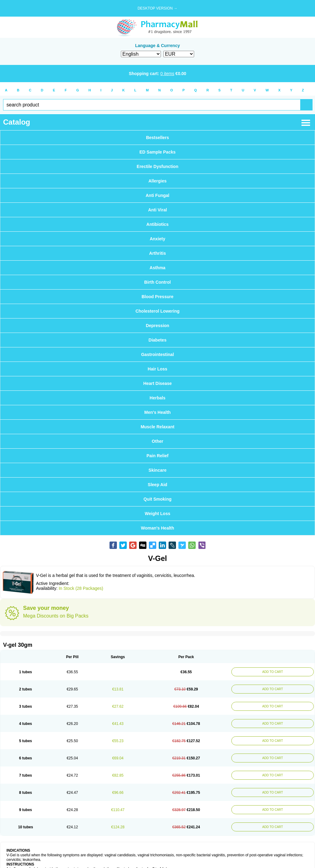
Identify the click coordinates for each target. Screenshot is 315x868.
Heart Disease (158, 383)
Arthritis (157, 253)
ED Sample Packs (157, 152)
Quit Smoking (158, 499)
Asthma (157, 268)
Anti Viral (157, 210)
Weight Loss (158, 514)
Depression (157, 326)
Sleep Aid (157, 485)
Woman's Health (157, 528)
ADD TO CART (272, 672)
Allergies (157, 181)
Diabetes (157, 340)
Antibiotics (157, 224)
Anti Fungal (158, 195)
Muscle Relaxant (157, 427)
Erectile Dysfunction (157, 166)
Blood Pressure (157, 297)
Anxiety (158, 239)
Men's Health (157, 412)
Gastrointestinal (158, 354)
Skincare (157, 470)
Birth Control (157, 282)
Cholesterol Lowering (157, 311)
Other (157, 441)
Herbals (157, 398)
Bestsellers (158, 138)
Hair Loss (157, 369)
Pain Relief (157, 456)
